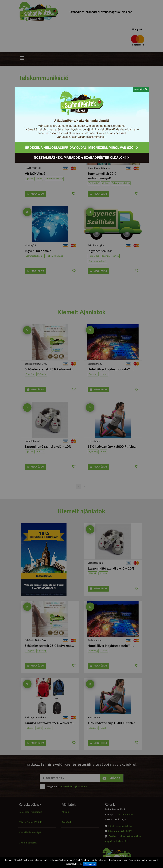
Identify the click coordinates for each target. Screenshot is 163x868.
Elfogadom (90, 864)
